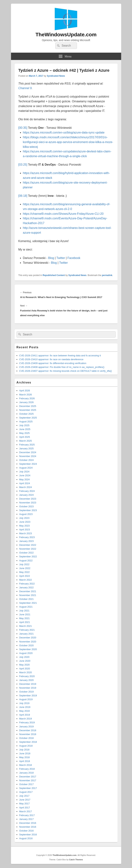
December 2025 (28, 406)
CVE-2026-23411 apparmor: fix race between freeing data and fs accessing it (60, 356)
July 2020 (24, 657)
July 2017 (24, 796)
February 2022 (27, 584)
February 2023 (27, 537)
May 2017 (25, 804)
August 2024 (26, 468)
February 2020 (27, 676)
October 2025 (27, 414)
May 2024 (25, 479)
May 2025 (25, 433)
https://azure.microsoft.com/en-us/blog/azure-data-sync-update (64, 133)
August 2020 (26, 653)
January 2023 (27, 541)
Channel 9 (25, 88)
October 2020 (27, 645)
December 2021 (28, 591)
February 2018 (27, 769)
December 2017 (28, 777)
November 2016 (28, 827)
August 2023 (26, 514)
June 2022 (25, 568)
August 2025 (26, 422)
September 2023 (28, 510)
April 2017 (25, 808)
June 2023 (25, 522)
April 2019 (25, 715)
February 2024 (27, 491)
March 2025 (26, 441)
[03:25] (23, 165)
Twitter (61, 258)
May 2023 (25, 526)
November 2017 (28, 780)
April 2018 (25, 761)
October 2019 (27, 692)
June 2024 (25, 475)
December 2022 (28, 545)
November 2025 (28, 410)
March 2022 (26, 580)
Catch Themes (76, 860)
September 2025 (28, 418)
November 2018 (28, 734)
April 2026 (25, 391)
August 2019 (26, 699)
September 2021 (28, 603)
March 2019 (26, 719)
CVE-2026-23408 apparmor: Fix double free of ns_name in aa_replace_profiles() (62, 367)
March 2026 (26, 395)
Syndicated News (56, 76)
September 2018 (28, 742)
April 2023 (25, 530)
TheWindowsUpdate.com (66, 35)
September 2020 (28, 649)
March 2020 (26, 672)
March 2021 (26, 626)
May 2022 (25, 572)
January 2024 (27, 495)
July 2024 (24, 472)
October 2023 (27, 506)
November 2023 (28, 503)
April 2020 (25, 669)
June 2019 (25, 707)
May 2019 (25, 711)
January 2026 (27, 402)
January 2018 (27, 773)
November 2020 (28, 642)
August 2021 (26, 607)
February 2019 (27, 722)
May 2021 (25, 618)
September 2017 (28, 788)
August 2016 (26, 838)
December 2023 (28, 499)
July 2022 (24, 564)
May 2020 (25, 665)
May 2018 (25, 757)
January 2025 (27, 448)
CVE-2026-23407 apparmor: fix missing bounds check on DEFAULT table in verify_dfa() (66, 371)
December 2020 (28, 638)
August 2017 (26, 792)
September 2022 (28, 557)
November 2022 (28, 549)
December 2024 (28, 452)
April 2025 (25, 437)
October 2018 (27, 738)
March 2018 (26, 765)
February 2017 (27, 815)
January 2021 (27, 634)
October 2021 (27, 599)
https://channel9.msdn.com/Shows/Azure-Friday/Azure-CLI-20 (63, 214)
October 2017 (27, 784)
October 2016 (27, 831)
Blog (51, 258)
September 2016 (28, 835)
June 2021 (25, 614)
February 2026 (27, 398)
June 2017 (25, 800)
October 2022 (27, 553)
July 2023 (24, 518)
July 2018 (24, 750)
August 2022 (26, 561)
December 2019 (28, 684)
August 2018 (26, 746)
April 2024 (25, 483)
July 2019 (24, 703)
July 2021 (24, 611)
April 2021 (25, 622)
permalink (107, 275)
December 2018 (28, 730)
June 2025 (25, 429)
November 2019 (28, 688)
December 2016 (28, 823)
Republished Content (54, 275)
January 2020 (27, 680)
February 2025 (27, 445)
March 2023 (26, 533)
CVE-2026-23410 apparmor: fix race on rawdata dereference (51, 359)
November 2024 (28, 456)
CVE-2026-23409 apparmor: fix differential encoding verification (53, 363)
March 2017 (26, 811)
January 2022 (27, 588)
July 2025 (24, 425)
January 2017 (27, 819)
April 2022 (25, 576)
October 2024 (27, 460)
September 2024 (28, 464)
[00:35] (23, 128)
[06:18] (23, 196)
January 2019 (27, 727)
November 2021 (28, 595)
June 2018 (25, 753)
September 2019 (28, 696)
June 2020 (25, 661)
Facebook (74, 258)
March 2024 (26, 487)
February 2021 (27, 630)
